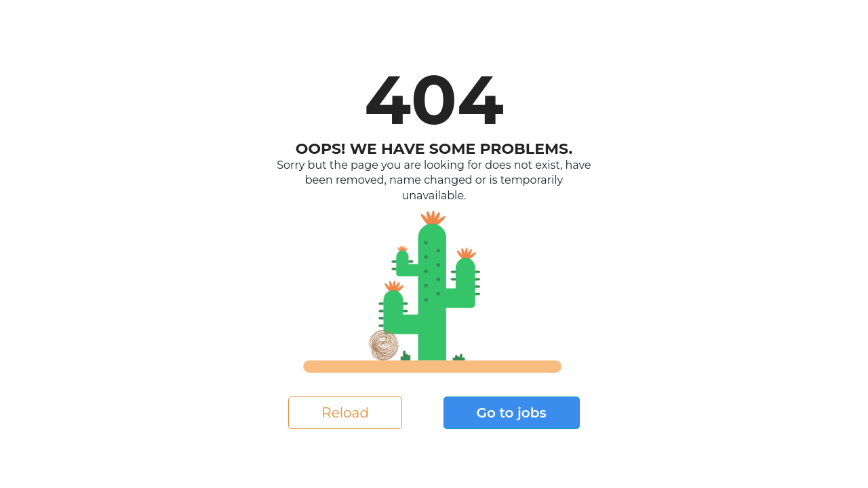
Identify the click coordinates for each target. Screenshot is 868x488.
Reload (345, 413)
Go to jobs (512, 413)
